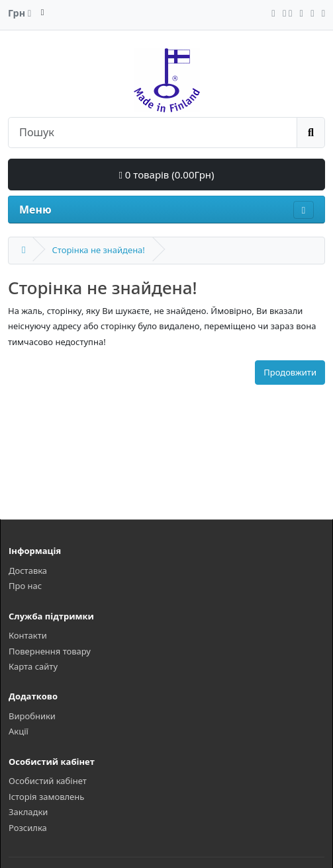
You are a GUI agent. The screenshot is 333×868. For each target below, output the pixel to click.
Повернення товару (50, 651)
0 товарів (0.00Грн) (166, 175)
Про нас (25, 586)
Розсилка (28, 828)
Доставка (28, 571)
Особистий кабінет (48, 781)
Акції (19, 731)
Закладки (28, 812)
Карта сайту (33, 666)
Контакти (28, 635)
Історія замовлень (46, 797)
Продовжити (290, 372)
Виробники (32, 716)
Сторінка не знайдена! (98, 250)
